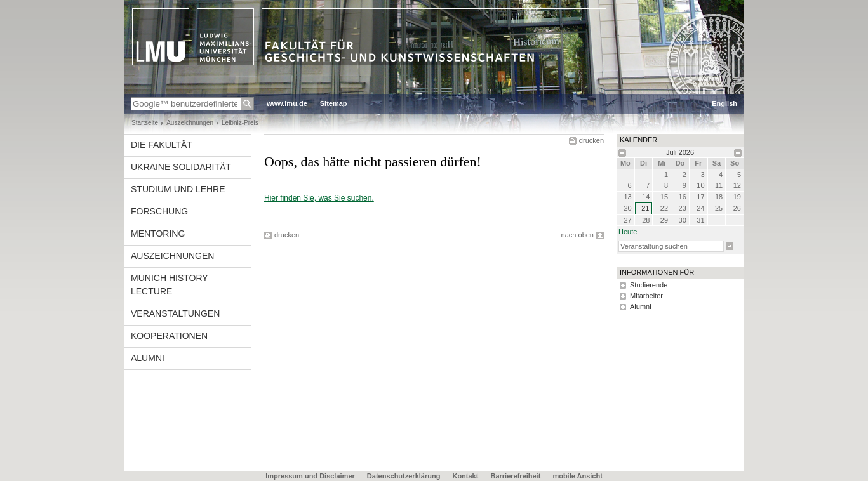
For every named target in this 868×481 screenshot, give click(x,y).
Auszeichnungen (190, 123)
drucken (591, 140)
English (724, 103)
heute (628, 232)
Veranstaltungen (175, 313)
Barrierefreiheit (516, 476)
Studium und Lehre (178, 189)
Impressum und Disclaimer (310, 476)
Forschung (159, 211)
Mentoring (158, 234)
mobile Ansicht (577, 476)
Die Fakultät (162, 145)
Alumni (148, 358)
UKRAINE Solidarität (181, 167)
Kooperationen (169, 336)
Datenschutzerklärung (404, 476)
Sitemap (334, 103)
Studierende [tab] (649, 285)
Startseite (145, 123)
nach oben (578, 235)
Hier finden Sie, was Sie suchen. (319, 198)
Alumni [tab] (641, 306)
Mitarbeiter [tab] (646, 296)
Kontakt (465, 476)
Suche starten (730, 246)
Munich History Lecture (170, 285)
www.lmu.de (287, 103)
